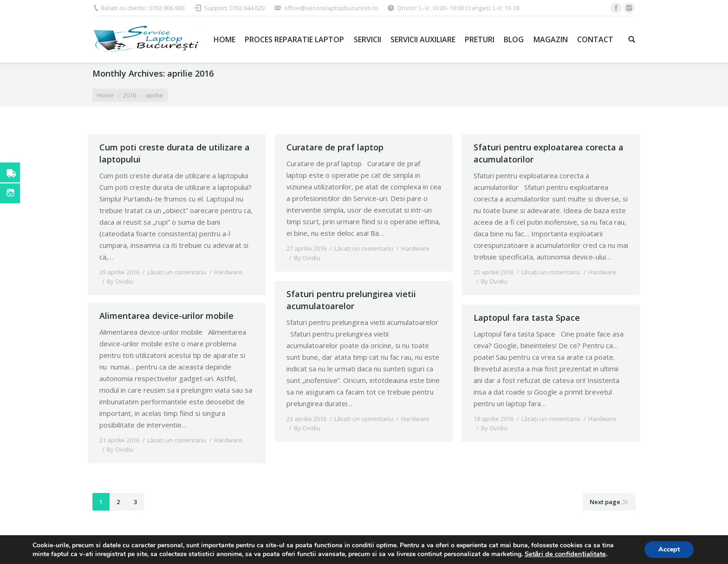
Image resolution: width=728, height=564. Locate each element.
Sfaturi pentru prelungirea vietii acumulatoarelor (351, 300)
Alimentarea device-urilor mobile (166, 310)
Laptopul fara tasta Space (527, 318)
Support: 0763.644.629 (234, 8)
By (120, 281)
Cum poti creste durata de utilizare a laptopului (175, 153)
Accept (669, 549)
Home (105, 95)
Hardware (228, 272)
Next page (605, 502)
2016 (130, 95)
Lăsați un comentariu (177, 272)
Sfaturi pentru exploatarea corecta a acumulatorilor (549, 153)
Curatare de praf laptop (335, 147)
